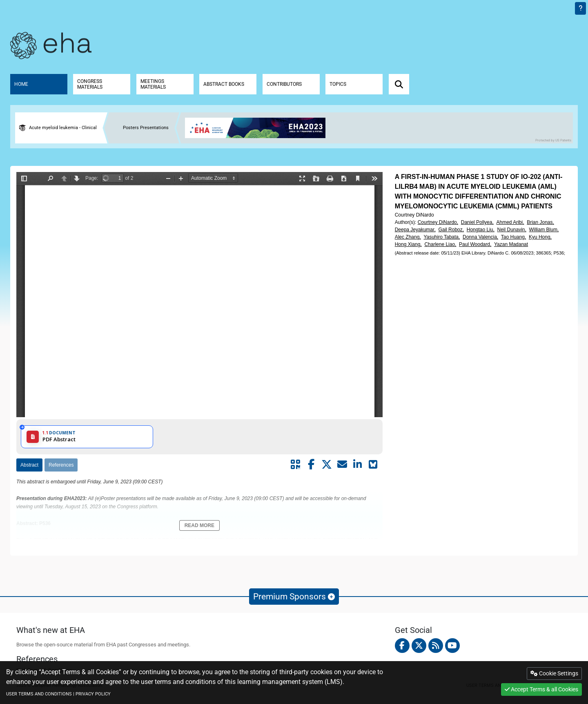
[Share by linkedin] (358, 465)
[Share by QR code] (296, 465)
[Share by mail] (342, 465)
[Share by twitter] (327, 465)
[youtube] (452, 646)
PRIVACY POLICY (93, 694)
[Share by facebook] (311, 465)
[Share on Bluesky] (373, 465)
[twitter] (419, 646)
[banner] (258, 128)
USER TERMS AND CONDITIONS (39, 694)
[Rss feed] (436, 646)
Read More (199, 525)
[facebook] (402, 646)
